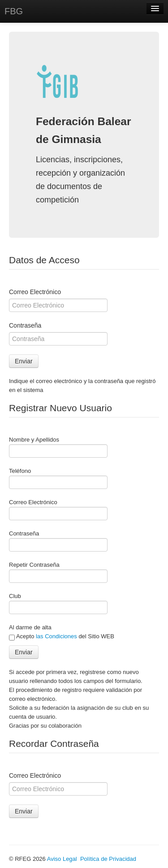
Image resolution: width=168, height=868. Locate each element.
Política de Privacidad (108, 859)
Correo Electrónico (35, 292)
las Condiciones (56, 636)
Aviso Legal (62, 859)
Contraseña (25, 325)
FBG (14, 11)
